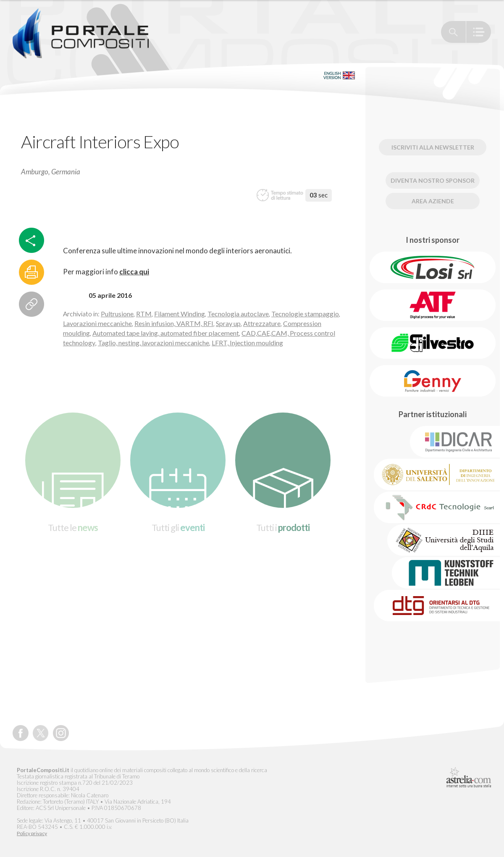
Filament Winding (180, 314)
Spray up (228, 323)
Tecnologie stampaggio (305, 314)
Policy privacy (32, 833)
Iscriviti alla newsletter (433, 147)
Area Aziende (433, 201)
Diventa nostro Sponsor (433, 180)
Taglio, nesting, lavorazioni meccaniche (154, 343)
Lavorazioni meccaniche (97, 323)
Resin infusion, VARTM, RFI (174, 323)
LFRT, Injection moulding (247, 343)
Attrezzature (262, 323)
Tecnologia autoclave (238, 314)
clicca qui (134, 272)
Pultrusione (117, 314)
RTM (144, 314)
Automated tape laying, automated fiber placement (166, 333)
